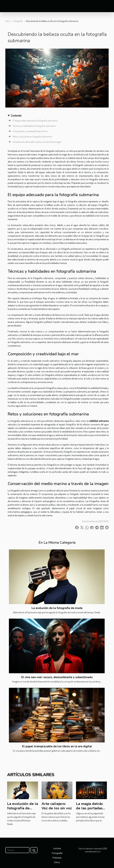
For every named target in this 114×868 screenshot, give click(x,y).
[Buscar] (17, 850)
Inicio (8, 21)
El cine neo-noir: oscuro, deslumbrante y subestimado (57, 677)
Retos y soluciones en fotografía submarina (32, 137)
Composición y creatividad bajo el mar (30, 131)
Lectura (57, 848)
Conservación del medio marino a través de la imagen (37, 142)
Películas (57, 858)
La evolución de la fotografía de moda (57, 608)
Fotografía (18, 21)
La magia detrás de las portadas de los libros (89, 808)
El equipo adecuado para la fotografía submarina (35, 121)
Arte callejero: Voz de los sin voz (57, 806)
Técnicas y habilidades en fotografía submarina (34, 126)
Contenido (16, 115)
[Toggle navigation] (8, 6)
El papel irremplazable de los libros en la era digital (57, 746)
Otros (57, 862)
